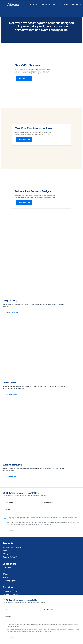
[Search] (3, 13)
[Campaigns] (33, 4)
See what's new (11, 395)
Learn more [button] (25, 78)
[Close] (80, 598)
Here (58, 630)
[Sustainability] (45, 4)
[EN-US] (77, 4)
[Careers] (66, 4)
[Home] (14, 4)
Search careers (11, 477)
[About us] (56, 4)
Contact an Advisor (13, 312)
